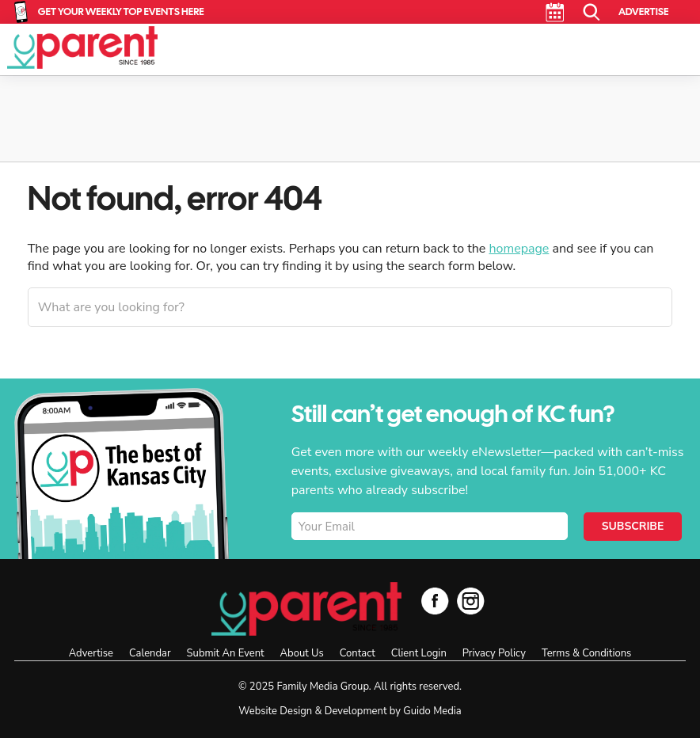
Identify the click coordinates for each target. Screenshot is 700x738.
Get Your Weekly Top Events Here (121, 11)
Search (592, 12)
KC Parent (82, 48)
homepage (519, 249)
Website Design (275, 711)
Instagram (471, 601)
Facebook (435, 601)
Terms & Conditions (586, 653)
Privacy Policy (494, 653)
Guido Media (432, 711)
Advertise (643, 11)
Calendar (555, 12)
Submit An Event (226, 653)
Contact (358, 653)
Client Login (419, 653)
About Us (302, 653)
